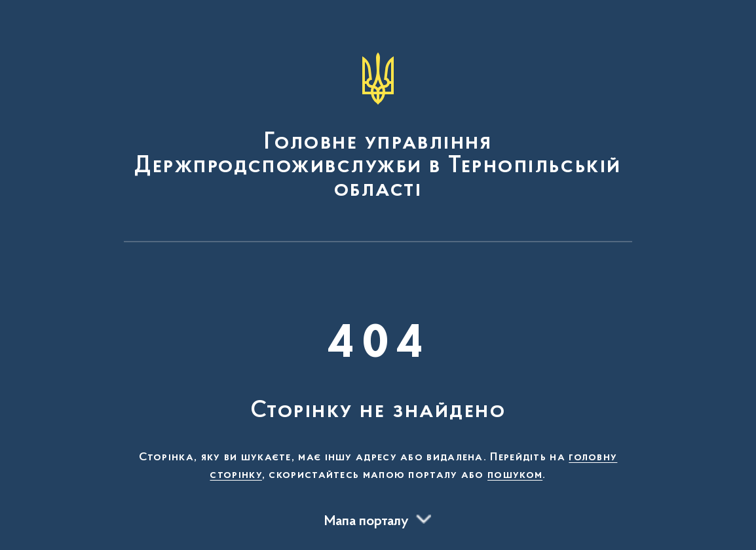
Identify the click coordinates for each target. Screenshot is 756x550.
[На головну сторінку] (378, 127)
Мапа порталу (367, 522)
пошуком (515, 475)
